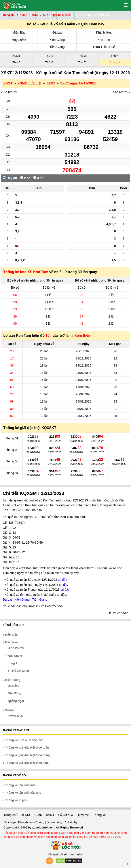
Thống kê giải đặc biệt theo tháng (28, 755)
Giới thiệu (10, 822)
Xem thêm (83, 336)
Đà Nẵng (14, 686)
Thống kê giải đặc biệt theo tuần (27, 748)
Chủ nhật (115, 62)
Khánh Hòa (104, 32)
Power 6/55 (15, 716)
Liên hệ (73, 822)
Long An (13, 663)
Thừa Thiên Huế (104, 47)
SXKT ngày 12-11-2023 (78, 83)
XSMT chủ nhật (29, 83)
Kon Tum (104, 40)
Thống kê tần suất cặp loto (23, 793)
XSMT (16, 56)
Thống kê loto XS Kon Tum (26, 272)
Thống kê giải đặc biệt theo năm (27, 763)
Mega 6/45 (19, 40)
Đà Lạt (57, 32)
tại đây (62, 580)
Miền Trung (13, 680)
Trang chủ (11, 815)
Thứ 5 (16, 62)
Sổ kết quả (66, 815)
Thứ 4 (115, 56)
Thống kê (99, 815)
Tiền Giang (57, 47)
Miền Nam (12, 642)
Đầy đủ (10, 178)
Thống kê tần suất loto (20, 785)
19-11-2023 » (121, 92)
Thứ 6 (49, 62)
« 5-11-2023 (9, 92)
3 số (38, 178)
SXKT (51, 83)
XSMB (26, 815)
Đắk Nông (14, 693)
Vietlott (10, 710)
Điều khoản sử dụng (31, 822)
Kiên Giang (57, 40)
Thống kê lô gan (16, 800)
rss (50, 861)
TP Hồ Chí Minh (18, 671)
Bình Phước (16, 648)
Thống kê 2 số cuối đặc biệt (24, 740)
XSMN (38, 815)
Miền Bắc (19, 32)
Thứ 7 (82, 62)
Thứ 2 (49, 56)
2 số (25, 178)
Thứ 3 (82, 56)
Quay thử (83, 815)
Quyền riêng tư (56, 822)
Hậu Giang (15, 656)
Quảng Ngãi (16, 701)
